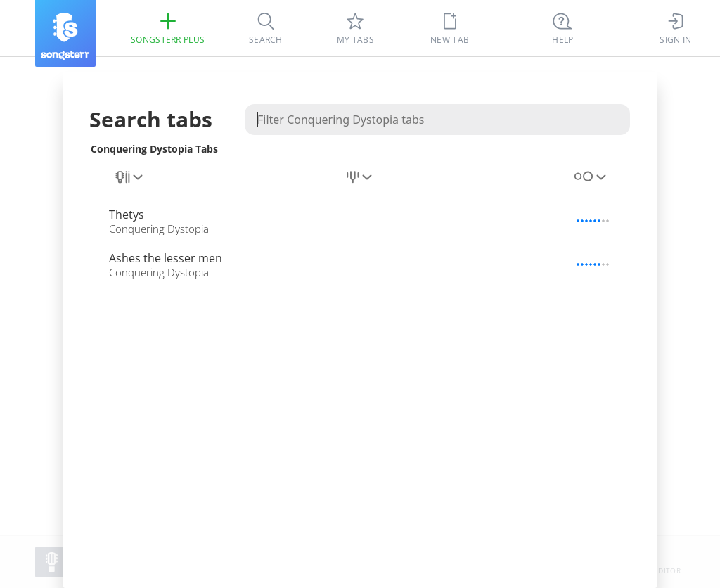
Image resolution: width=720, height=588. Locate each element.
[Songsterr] (65, 33)
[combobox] (130, 185)
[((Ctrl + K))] (562, 28)
